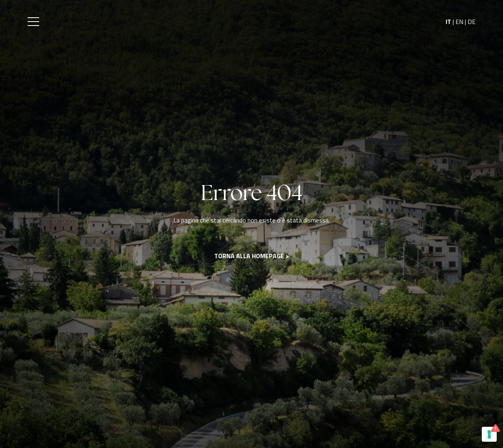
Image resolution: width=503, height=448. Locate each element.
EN (459, 22)
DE (472, 22)
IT (448, 22)
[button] (33, 22)
